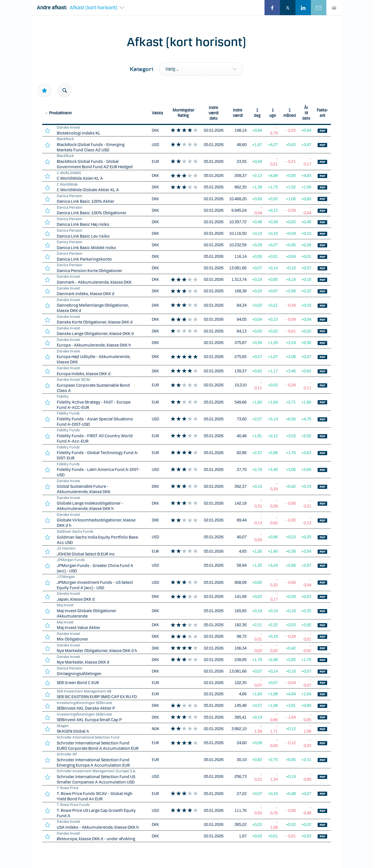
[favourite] (48, 130)
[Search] (65, 90)
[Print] (334, 8)
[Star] (44, 90)
